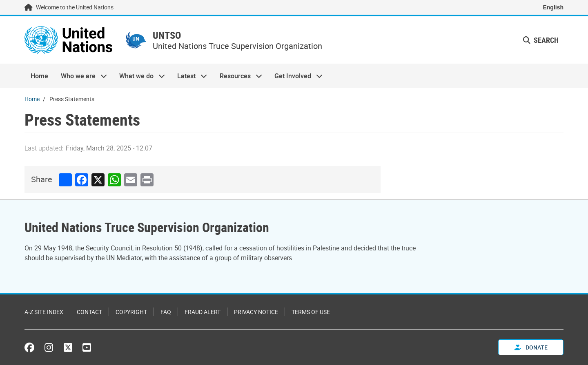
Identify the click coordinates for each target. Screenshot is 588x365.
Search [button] (541, 40)
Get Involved (295, 76)
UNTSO (167, 35)
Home (39, 76)
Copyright (131, 312)
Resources (238, 76)
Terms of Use (311, 312)
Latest (189, 76)
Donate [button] (531, 347)
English (553, 7)
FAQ (166, 312)
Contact (89, 312)
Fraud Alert (203, 312)
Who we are (80, 76)
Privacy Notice (256, 312)
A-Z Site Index (44, 312)
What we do (139, 76)
